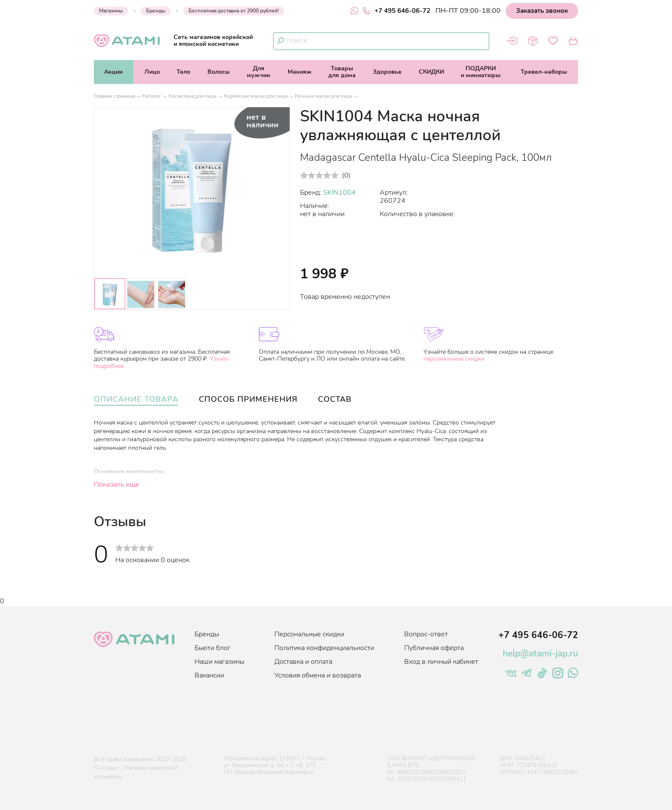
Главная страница (114, 96)
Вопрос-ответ (426, 634)
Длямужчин (259, 72)
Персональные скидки (309, 634)
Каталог (152, 96)
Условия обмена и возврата (318, 675)
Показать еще (117, 485)
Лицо (152, 72)
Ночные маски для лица (324, 96)
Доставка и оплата (303, 662)
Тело (183, 72)
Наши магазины (219, 662)
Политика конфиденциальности (324, 648)
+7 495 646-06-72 (396, 11)
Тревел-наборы (544, 72)
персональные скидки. (454, 359)
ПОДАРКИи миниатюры (481, 72)
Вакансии (209, 675)
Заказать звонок (542, 11)
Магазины (111, 11)
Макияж (300, 72)
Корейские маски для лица (256, 96)
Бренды (156, 11)
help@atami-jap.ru (540, 653)
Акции (113, 72)
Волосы (219, 72)
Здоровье (387, 72)
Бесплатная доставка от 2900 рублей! (234, 11)
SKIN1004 (339, 193)
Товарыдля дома (342, 72)
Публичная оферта (434, 648)
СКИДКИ (431, 72)
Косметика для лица (192, 96)
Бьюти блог (213, 648)
